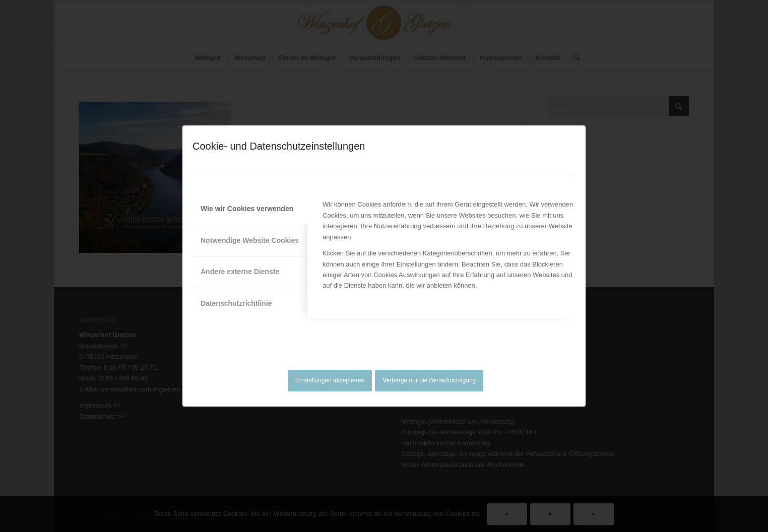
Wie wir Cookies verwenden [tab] (247, 209)
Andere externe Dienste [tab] (240, 272)
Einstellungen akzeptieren (330, 380)
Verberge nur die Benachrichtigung (430, 380)
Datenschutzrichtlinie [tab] (236, 303)
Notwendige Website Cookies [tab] (250, 240)
